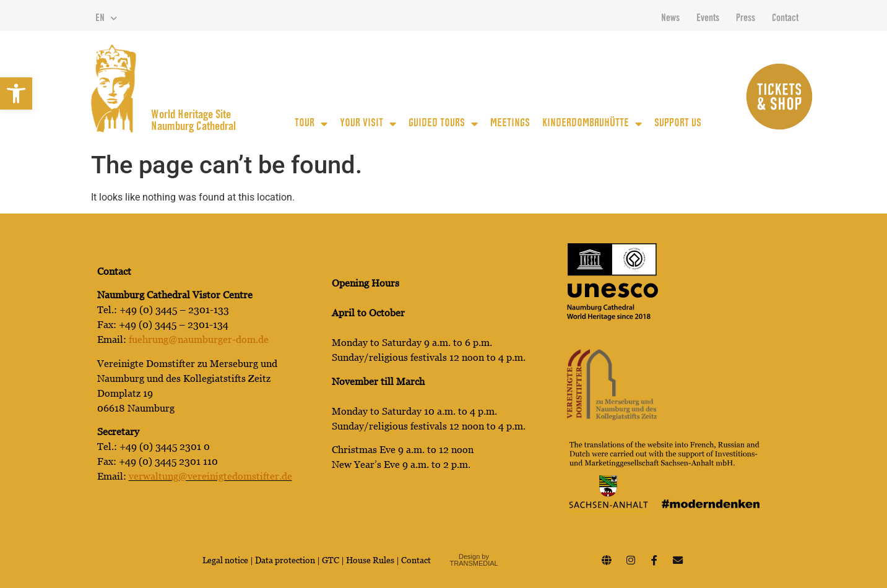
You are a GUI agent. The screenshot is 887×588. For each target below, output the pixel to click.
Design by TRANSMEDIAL (474, 560)
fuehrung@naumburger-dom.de (199, 339)
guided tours (443, 124)
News (670, 19)
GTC (331, 560)
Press (746, 19)
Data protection (286, 560)
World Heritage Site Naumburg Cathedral (193, 121)
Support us (678, 124)
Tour (311, 124)
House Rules (370, 560)
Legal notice (225, 560)
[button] (16, 93)
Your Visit (368, 124)
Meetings (510, 124)
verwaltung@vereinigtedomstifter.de (210, 476)
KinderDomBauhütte (592, 124)
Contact (785, 19)
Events (708, 19)
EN (106, 19)
